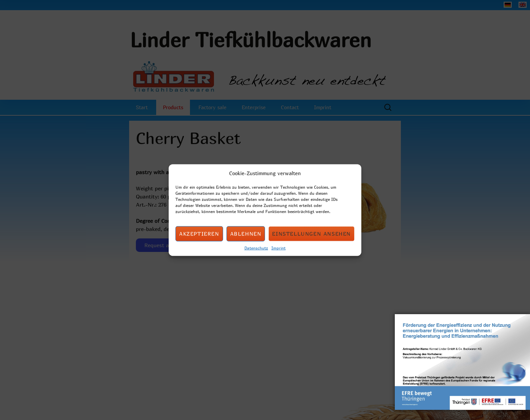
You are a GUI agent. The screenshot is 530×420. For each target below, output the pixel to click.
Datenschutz (256, 248)
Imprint (279, 248)
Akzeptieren (199, 234)
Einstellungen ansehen (311, 234)
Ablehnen (246, 234)
